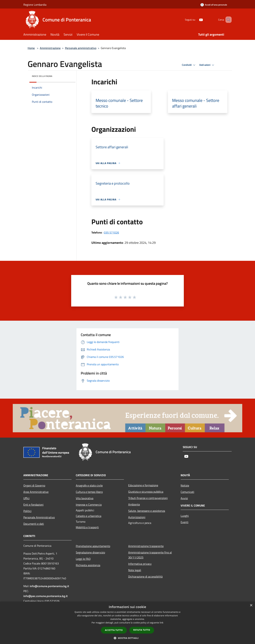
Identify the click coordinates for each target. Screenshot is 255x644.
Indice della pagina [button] (42, 76)
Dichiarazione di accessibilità (145, 576)
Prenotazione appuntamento (93, 546)
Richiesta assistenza (88, 565)
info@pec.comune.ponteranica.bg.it (46, 596)
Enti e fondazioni (33, 505)
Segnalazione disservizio (90, 552)
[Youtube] (196, 20)
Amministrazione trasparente (146, 546)
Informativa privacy (140, 564)
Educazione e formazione (143, 485)
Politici (27, 511)
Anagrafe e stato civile (89, 485)
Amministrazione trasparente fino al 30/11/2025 (150, 555)
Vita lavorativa (85, 498)
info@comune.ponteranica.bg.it (49, 586)
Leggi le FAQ (83, 559)
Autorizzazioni (137, 517)
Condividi (189, 65)
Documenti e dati (34, 524)
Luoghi (185, 516)
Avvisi (184, 498)
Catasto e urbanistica (89, 516)
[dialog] (127, 623)
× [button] (251, 605)
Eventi (185, 522)
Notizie (185, 485)
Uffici (26, 498)
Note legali (135, 570)
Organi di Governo (34, 485)
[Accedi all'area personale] (214, 5)
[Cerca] (227, 20)
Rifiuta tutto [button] (142, 630)
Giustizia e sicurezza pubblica (146, 492)
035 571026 (111, 232)
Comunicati (187, 492)
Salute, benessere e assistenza (147, 511)
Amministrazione (50, 48)
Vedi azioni (207, 65)
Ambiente (134, 504)
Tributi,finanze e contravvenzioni (148, 498)
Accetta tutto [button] (114, 630)
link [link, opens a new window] (162, 623)
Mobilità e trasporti (87, 527)
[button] (127, 638)
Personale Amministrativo (39, 517)
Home (31, 48)
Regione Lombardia (35, 5)
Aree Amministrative (36, 492)
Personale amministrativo (81, 48)
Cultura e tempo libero (89, 492)
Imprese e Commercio (89, 505)
